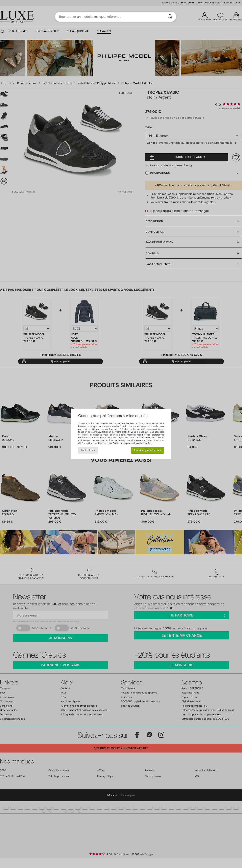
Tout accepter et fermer (147, 450)
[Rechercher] (170, 17)
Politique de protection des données (132, 443)
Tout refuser (88, 450)
